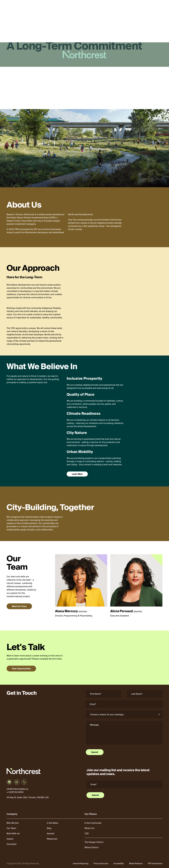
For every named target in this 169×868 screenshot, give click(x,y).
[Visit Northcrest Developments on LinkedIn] (9, 782)
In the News (52, 823)
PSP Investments (155, 864)
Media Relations (136, 864)
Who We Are (13, 823)
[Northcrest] (18, 6)
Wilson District (91, 847)
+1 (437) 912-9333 (15, 792)
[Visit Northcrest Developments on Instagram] (17, 782)
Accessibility (119, 864)
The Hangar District (94, 842)
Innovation (12, 844)
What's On (89, 828)
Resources (52, 839)
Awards (51, 833)
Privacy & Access (101, 864)
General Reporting (81, 864)
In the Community (93, 823)
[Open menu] (163, 6)
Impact (10, 839)
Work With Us (13, 833)
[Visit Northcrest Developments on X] (24, 782)
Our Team (11, 828)
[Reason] (124, 714)
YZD (87, 833)
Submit (95, 752)
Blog (49, 828)
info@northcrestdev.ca (17, 789)
